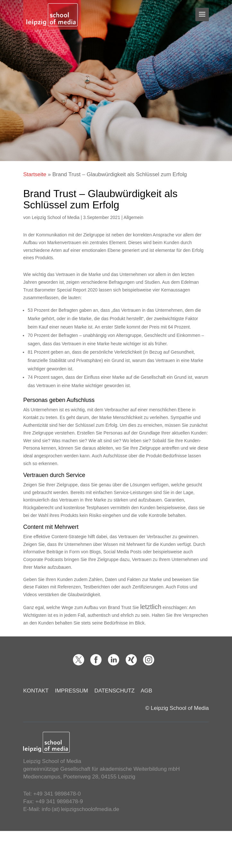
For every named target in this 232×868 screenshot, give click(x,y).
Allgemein (134, 217)
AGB (147, 691)
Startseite (35, 174)
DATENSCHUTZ (115, 691)
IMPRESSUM (71, 691)
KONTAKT (36, 691)
